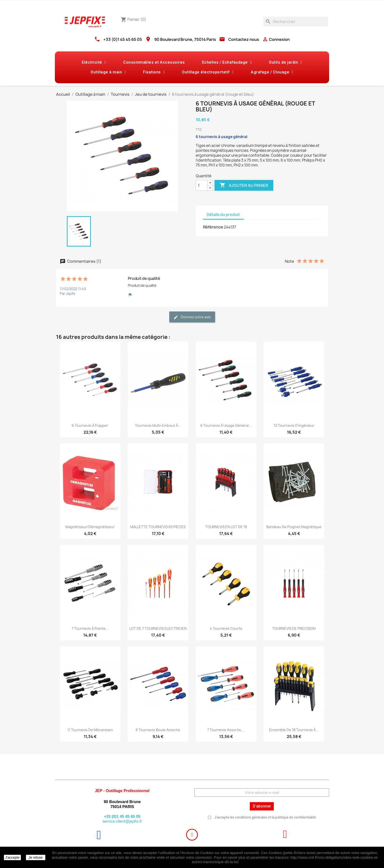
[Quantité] (202, 185)
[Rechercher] (296, 22)
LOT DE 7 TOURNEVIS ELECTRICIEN (158, 628)
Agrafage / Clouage (272, 72)
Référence (213, 227)
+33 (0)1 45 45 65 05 (123, 39)
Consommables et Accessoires (154, 62)
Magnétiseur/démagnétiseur (90, 527)
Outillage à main (108, 72)
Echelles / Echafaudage (227, 62)
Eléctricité (94, 62)
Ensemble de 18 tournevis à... (294, 730)
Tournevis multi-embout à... (158, 425)
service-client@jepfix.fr (122, 821)
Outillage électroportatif (208, 72)
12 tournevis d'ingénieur (294, 425)
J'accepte (12, 857)
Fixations (154, 72)
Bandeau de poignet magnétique (294, 527)
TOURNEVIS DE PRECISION (294, 628)
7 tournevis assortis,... (226, 730)
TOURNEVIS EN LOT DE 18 (226, 527)
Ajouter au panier (244, 185)
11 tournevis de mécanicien (90, 730)
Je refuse (36, 857)
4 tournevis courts (226, 628)
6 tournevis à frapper (90, 425)
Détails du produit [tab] (223, 215)
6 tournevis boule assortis (158, 730)
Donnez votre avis (192, 317)
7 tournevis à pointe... (90, 628)
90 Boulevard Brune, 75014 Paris (185, 39)
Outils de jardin (285, 62)
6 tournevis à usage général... (226, 425)
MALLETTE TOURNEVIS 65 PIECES (158, 527)
